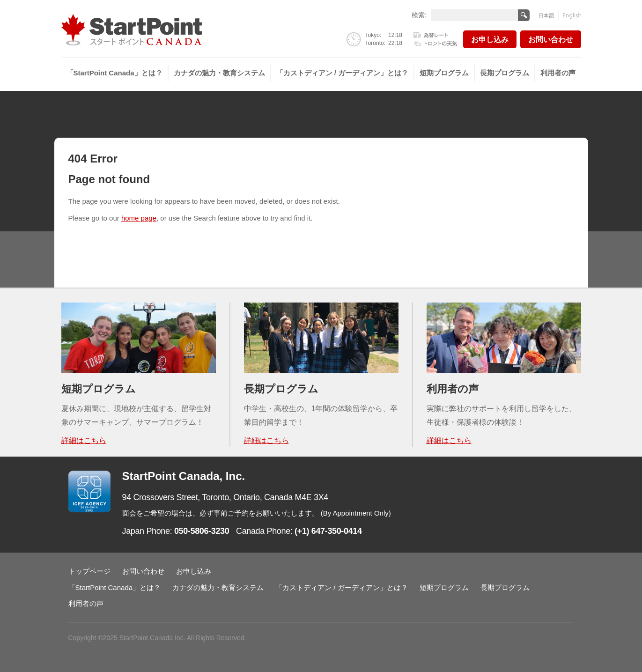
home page (139, 218)
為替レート (435, 36)
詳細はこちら (84, 440)
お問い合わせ (551, 40)
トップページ (89, 571)
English (570, 15)
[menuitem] (115, 73)
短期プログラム (444, 73)
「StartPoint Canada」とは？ (114, 73)
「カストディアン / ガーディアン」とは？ (343, 73)
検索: (419, 15)
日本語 (549, 15)
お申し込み (490, 40)
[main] (321, 199)
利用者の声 (558, 73)
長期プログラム (505, 73)
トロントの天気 (435, 43)
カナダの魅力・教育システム (219, 73)
